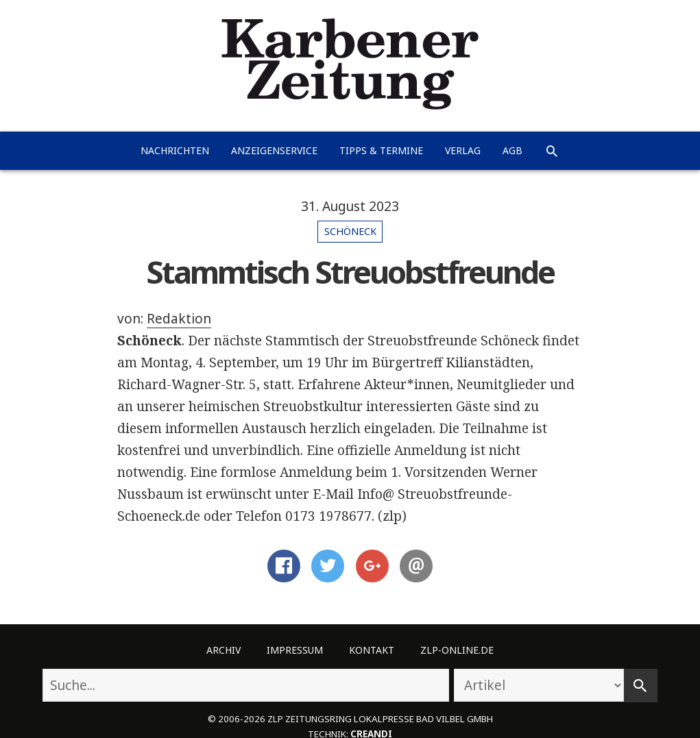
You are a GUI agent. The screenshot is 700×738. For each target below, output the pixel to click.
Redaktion (179, 319)
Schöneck (350, 231)
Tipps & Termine (381, 150)
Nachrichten (175, 150)
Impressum (295, 650)
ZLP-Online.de (457, 650)
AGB (512, 150)
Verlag (463, 150)
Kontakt (372, 650)
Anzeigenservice (274, 150)
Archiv (224, 650)
